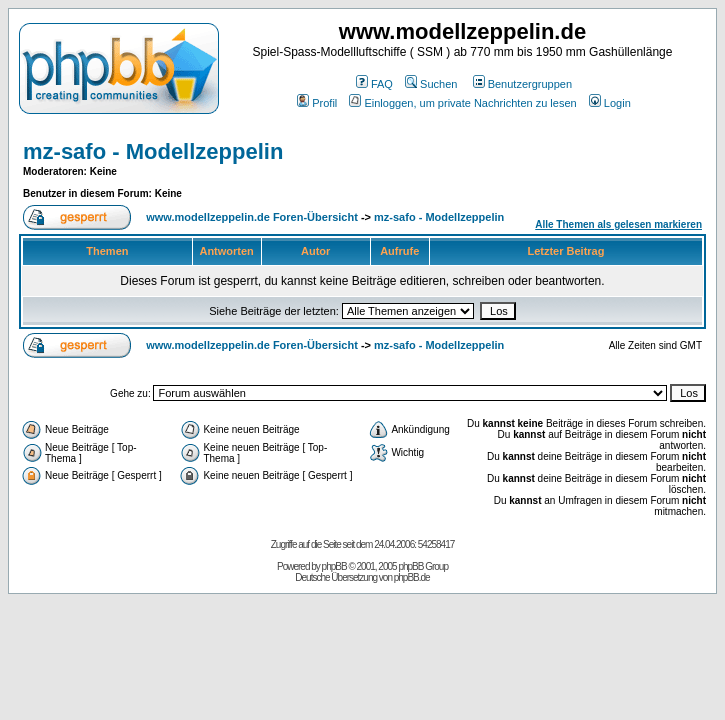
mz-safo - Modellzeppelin (153, 151)
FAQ (374, 84)
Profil (317, 103)
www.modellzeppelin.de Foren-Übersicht (252, 217)
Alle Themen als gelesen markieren (618, 224)
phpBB (334, 566)
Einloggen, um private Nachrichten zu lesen (462, 103)
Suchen (431, 84)
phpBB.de (412, 577)
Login (610, 103)
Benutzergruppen (522, 84)
